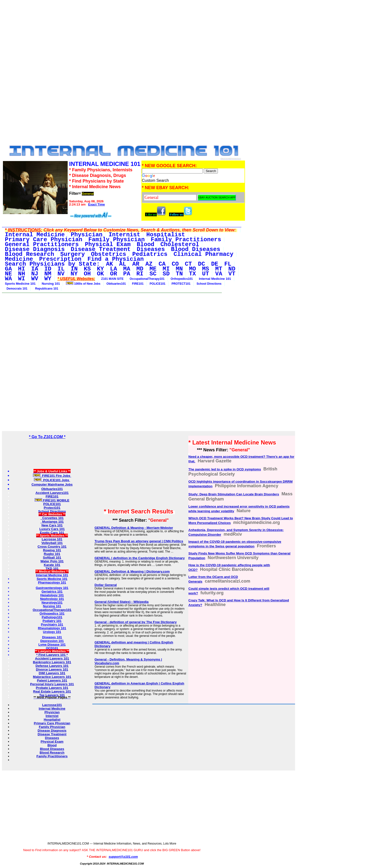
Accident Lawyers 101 (52, 658)
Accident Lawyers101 (52, 493)
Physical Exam (52, 742)
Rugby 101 (52, 554)
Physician (52, 712)
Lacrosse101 (52, 705)
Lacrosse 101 (52, 539)
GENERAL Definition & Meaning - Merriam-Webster (134, 528)
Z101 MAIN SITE (112, 279)
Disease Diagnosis (52, 731)
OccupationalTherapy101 (147, 279)
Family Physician (52, 727)
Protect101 (52, 508)
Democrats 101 (16, 289)
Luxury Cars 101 (52, 529)
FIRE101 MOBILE (52, 500)
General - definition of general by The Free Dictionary (136, 622)
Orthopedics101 (182, 279)
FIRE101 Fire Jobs (52, 476)
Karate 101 (52, 565)
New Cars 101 (52, 525)
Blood (52, 745)
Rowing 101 (52, 550)
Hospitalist (52, 720)
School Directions (209, 284)
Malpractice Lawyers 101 (52, 677)
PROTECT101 (181, 284)
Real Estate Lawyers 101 (52, 691)
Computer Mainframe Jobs (52, 484)
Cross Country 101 (52, 547)
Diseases (52, 738)
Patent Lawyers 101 (52, 680)
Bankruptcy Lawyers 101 (52, 662)
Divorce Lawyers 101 (52, 669)
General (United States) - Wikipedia (122, 602)
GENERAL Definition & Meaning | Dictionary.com (132, 571)
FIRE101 (138, 284)
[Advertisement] (124, 36)
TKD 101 (52, 569)
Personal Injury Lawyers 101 (52, 684)
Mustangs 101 (52, 522)
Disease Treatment (52, 734)
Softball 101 (52, 558)
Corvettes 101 (52, 518)
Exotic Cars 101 (52, 533)
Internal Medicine (52, 709)
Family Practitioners (52, 756)
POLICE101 (158, 284)
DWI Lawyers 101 (52, 673)
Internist (52, 716)
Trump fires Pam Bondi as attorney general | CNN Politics (139, 541)
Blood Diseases (52, 749)
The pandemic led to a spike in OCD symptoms (225, 469)
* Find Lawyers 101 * (52, 655)
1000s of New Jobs (83, 283)
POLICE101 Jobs (52, 480)
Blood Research (52, 753)
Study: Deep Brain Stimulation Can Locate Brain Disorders (234, 494)
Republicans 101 (46, 289)
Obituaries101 (116, 284)
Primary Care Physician (52, 723)
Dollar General (106, 585)
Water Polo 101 (52, 561)
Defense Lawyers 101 (52, 666)
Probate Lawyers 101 (52, 688)
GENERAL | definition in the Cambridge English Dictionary (140, 558)
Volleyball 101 (52, 543)
